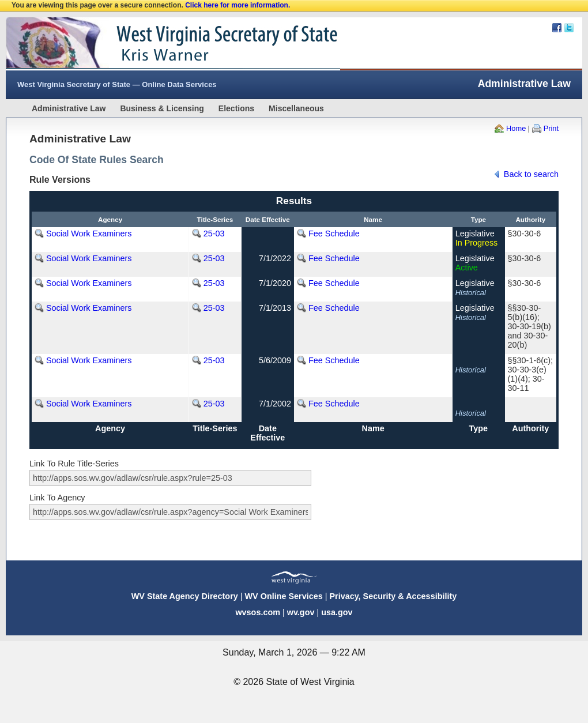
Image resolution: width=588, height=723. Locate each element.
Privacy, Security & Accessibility (393, 596)
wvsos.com (258, 612)
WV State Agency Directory (185, 596)
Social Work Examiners (89, 234)
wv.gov (301, 612)
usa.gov (337, 612)
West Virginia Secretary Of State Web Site (154, 44)
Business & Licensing (162, 108)
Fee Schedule (334, 234)
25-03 (214, 234)
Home (516, 128)
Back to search (531, 174)
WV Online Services (284, 596)
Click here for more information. (238, 5)
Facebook (557, 28)
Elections (236, 108)
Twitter (569, 28)
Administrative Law (69, 108)
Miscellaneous (296, 108)
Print (551, 128)
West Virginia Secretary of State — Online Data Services (117, 84)
